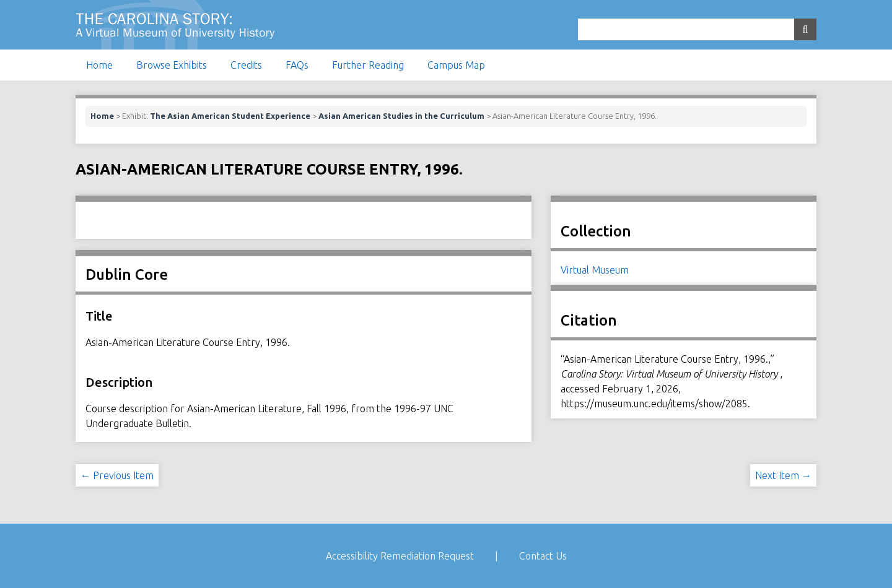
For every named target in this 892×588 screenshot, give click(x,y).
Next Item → (783, 475)
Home (99, 65)
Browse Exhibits (172, 65)
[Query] (697, 29)
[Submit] (805, 29)
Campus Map (456, 65)
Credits (246, 65)
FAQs (297, 65)
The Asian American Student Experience (230, 116)
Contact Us (543, 556)
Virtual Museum (595, 270)
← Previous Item (117, 475)
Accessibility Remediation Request (400, 556)
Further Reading (368, 65)
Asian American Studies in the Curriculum (401, 116)
